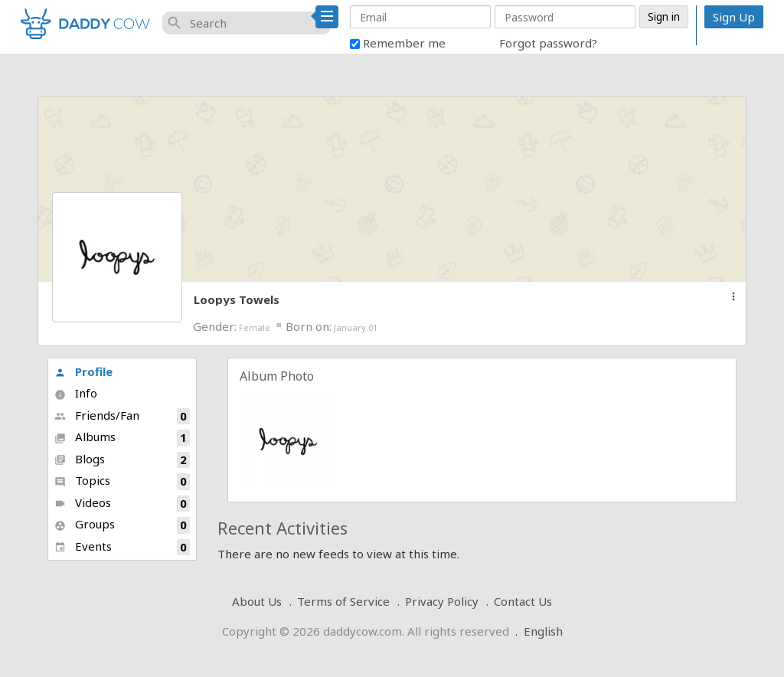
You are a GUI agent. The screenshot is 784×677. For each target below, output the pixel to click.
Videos (122, 504)
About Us (257, 601)
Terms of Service (343, 601)
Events (122, 547)
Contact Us (523, 601)
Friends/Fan (122, 416)
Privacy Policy (442, 601)
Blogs (122, 460)
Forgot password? (548, 43)
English (543, 631)
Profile (83, 371)
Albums (122, 438)
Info (76, 393)
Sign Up (734, 17)
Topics (122, 481)
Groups (122, 525)
